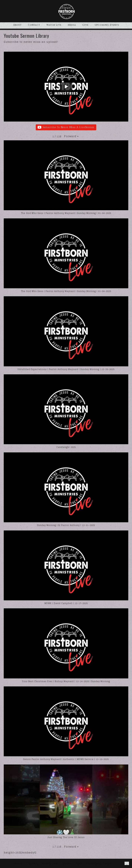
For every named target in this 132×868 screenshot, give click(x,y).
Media (72, 25)
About (17, 25)
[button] (71, 136)
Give (85, 25)
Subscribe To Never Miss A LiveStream (66, 127)
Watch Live (54, 25)
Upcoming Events (107, 25)
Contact (34, 25)
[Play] (66, 87)
